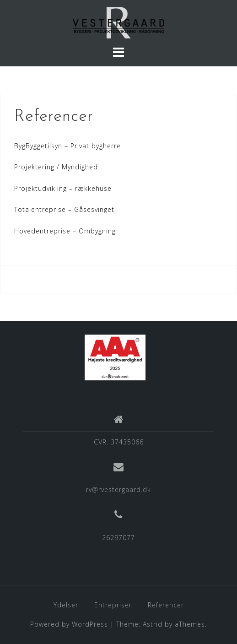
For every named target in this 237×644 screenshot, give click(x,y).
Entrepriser (113, 605)
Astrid (153, 624)
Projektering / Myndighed (56, 167)
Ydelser (66, 605)
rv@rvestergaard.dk (118, 490)
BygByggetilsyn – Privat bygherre (67, 146)
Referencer (166, 605)
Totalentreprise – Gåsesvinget (64, 209)
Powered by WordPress (69, 624)
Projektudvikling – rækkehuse (63, 188)
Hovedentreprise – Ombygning (65, 231)
